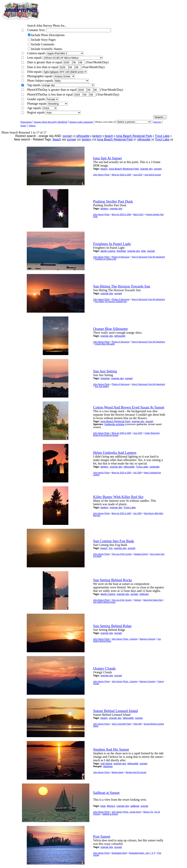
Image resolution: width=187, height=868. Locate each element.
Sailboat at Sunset (110, 814)
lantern (97, 136)
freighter (121, 251)
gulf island (106, 764)
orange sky (146, 169)
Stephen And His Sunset (136, 772)
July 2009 (137, 473)
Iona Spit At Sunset (153, 175)
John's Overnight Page (121, 724)
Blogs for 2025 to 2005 (121, 175)
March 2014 (138, 214)
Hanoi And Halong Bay (153, 600)
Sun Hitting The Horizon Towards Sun (111, 302)
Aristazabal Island (119, 853)
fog (111, 548)
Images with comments (81, 122)
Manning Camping (147, 639)
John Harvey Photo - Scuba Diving (126, 812)
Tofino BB (137, 724)
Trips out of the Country (122, 554)
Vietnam (144, 594)
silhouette (83, 136)
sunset (67, 136)
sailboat (135, 806)
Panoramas (26, 122)
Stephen (108, 766)
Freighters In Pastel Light (105, 259)
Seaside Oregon (141, 554)
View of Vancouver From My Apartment (148, 257)
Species (157, 122)
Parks (23, 126)
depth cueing (108, 251)
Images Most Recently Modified (51, 122)
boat (103, 806)
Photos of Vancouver (121, 257)
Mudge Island (117, 772)
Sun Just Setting (102, 386)
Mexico (111, 806)
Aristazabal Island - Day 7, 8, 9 (142, 853)
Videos (32, 126)
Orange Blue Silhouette (105, 344)
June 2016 (138, 175)
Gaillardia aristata (114, 424)
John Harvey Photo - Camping (125, 639)
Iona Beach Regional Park (134, 136)
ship (143, 251)
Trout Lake (162, 136)
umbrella (154, 467)
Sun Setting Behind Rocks (104, 602)
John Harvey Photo (101, 175)
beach (109, 136)
